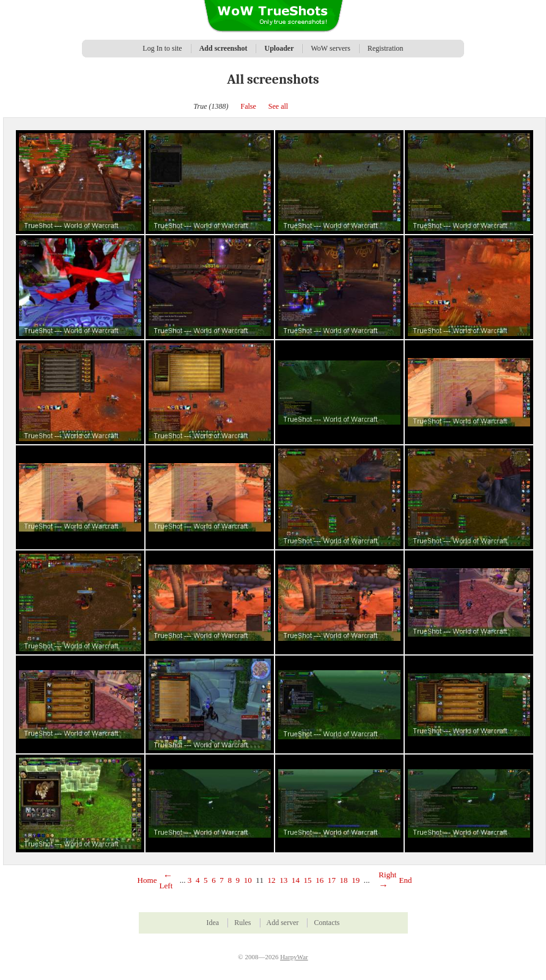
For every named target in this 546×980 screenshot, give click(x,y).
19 (356, 880)
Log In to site (162, 48)
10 (248, 880)
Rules (242, 923)
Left (166, 881)
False (249, 106)
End (405, 880)
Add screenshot (223, 48)
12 (272, 880)
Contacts (326, 923)
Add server (283, 923)
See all (278, 106)
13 (283, 880)
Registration (386, 48)
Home (147, 880)
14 (296, 880)
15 (308, 880)
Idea (213, 923)
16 (319, 880)
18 (344, 880)
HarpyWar (294, 957)
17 (332, 880)
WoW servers (330, 48)
